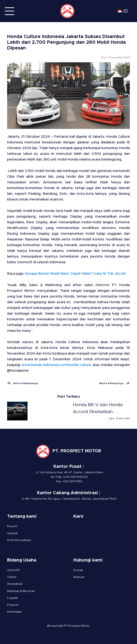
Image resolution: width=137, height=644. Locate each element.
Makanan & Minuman (21, 591)
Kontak (78, 570)
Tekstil (12, 577)
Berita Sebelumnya (26, 383)
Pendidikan (15, 584)
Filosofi (12, 526)
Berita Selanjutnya (111, 383)
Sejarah (12, 533)
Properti (13, 605)
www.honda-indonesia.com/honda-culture (56, 365)
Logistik (13, 598)
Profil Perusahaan (19, 540)
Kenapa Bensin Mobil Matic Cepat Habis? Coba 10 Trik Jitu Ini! (75, 274)
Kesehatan (14, 612)
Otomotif (13, 570)
